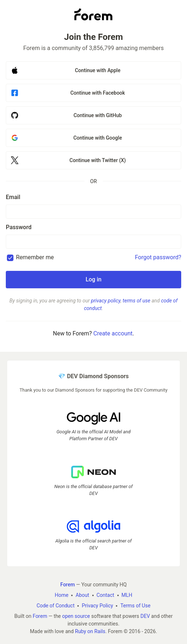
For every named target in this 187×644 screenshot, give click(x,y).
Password (19, 227)
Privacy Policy (97, 606)
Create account (113, 333)
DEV (145, 616)
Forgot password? (158, 257)
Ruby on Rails (90, 631)
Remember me (35, 257)
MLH (127, 595)
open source (76, 616)
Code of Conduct (56, 606)
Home (62, 595)
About (82, 595)
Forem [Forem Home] (68, 585)
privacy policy (106, 301)
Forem (40, 616)
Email (13, 197)
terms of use (137, 301)
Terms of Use (135, 606)
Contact (105, 595)
